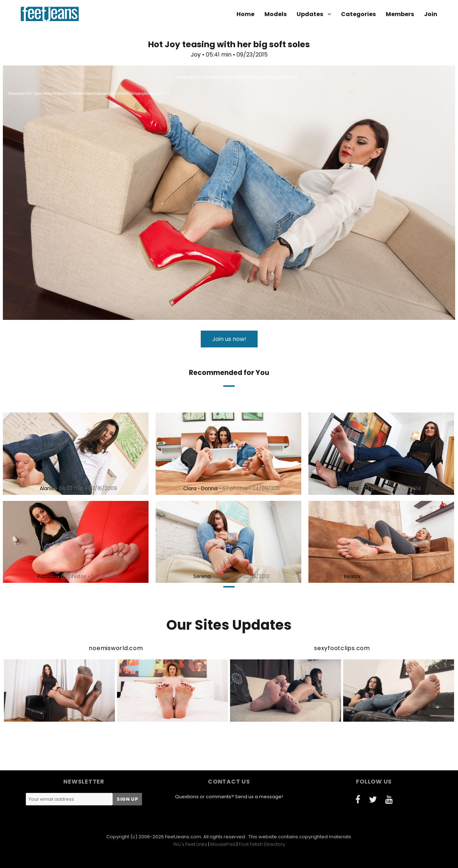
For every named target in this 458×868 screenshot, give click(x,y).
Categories (358, 14)
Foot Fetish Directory (262, 844)
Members (400, 14)
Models (276, 14)
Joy (196, 55)
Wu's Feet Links (190, 844)
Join (431, 14)
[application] (229, 193)
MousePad (223, 844)
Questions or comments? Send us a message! (229, 797)
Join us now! (229, 339)
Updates (310, 14)
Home (245, 14)
